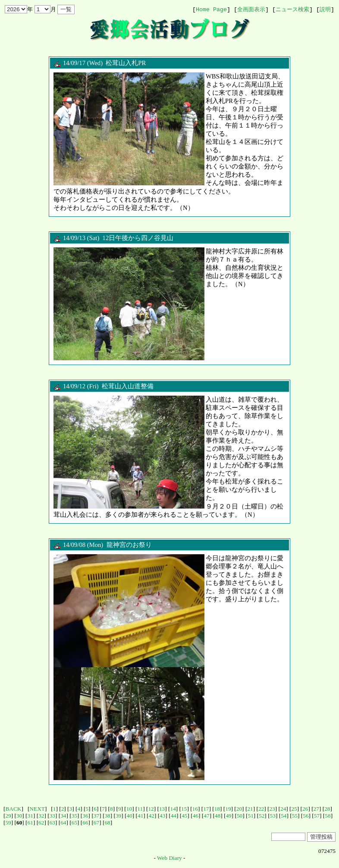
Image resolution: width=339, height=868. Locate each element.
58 (328, 816)
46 (196, 816)
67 (96, 823)
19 (228, 809)
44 (174, 816)
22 (261, 809)
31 (30, 816)
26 (305, 809)
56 (306, 816)
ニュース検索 (292, 9)
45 (184, 816)
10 (129, 809)
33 (52, 816)
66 (85, 823)
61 (30, 823)
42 (152, 816)
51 (250, 816)
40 (129, 816)
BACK (13, 809)
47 (206, 816)
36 (85, 816)
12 (151, 809)
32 (41, 816)
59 (8, 823)
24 (283, 809)
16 (195, 809)
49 (228, 816)
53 (273, 816)
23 (272, 809)
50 (240, 816)
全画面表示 (251, 9)
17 (206, 809)
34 (63, 816)
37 (96, 816)
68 (107, 823)
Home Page (211, 9)
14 (173, 809)
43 (162, 816)
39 (118, 816)
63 (52, 823)
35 (74, 816)
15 (184, 809)
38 (107, 816)
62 (41, 823)
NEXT (37, 809)
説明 (325, 9)
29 (8, 816)
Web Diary (169, 858)
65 (74, 823)
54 (284, 816)
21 (250, 809)
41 (140, 816)
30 (19, 816)
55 (295, 816)
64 (63, 823)
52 (262, 816)
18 (217, 809)
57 (317, 816)
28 (327, 809)
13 (162, 809)
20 (239, 809)
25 (294, 809)
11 (140, 809)
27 (316, 809)
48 (218, 816)
